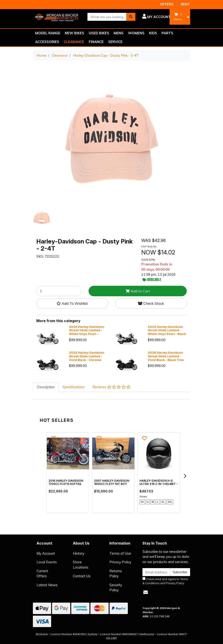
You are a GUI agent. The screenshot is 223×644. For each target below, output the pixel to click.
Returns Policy (116, 574)
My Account (46, 553)
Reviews (111, 387)
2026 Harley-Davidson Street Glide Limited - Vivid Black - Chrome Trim (87, 358)
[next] (185, 476)
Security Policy (116, 588)
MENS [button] (119, 33)
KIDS (153, 33)
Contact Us (82, 576)
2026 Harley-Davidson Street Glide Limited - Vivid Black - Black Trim (166, 356)
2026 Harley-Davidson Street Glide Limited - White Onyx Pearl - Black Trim (167, 332)
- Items (178, 17)
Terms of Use (120, 553)
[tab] (46, 387)
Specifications (74, 387)
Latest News (47, 585)
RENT (185, 4)
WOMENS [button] (136, 33)
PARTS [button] (167, 33)
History (79, 553)
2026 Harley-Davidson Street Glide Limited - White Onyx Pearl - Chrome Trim (87, 332)
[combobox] (107, 17)
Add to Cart (138, 291)
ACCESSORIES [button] (47, 42)
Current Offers (42, 574)
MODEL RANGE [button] (48, 33)
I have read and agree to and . (165, 581)
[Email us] (146, 592)
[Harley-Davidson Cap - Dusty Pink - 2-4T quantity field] (59, 291)
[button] (156, 17)
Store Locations (81, 565)
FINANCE (96, 42)
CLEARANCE (74, 42)
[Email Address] (156, 572)
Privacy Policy (120, 562)
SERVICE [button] (115, 42)
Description (46, 387)
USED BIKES (99, 33)
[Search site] (131, 17)
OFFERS (167, 4)
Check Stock (151, 303)
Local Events (47, 562)
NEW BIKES (75, 33)
